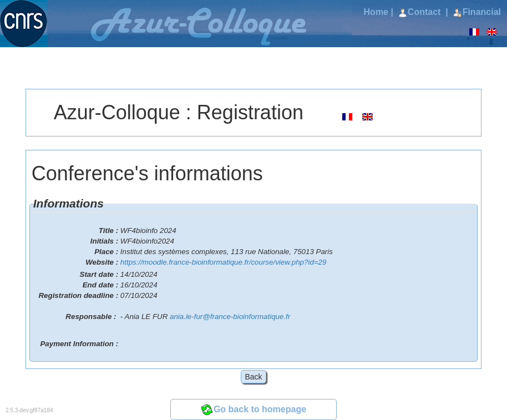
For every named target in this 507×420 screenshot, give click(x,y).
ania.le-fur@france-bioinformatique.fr (230, 317)
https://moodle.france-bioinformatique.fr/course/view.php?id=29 (224, 262)
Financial (477, 12)
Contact (421, 12)
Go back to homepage (253, 409)
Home (376, 12)
